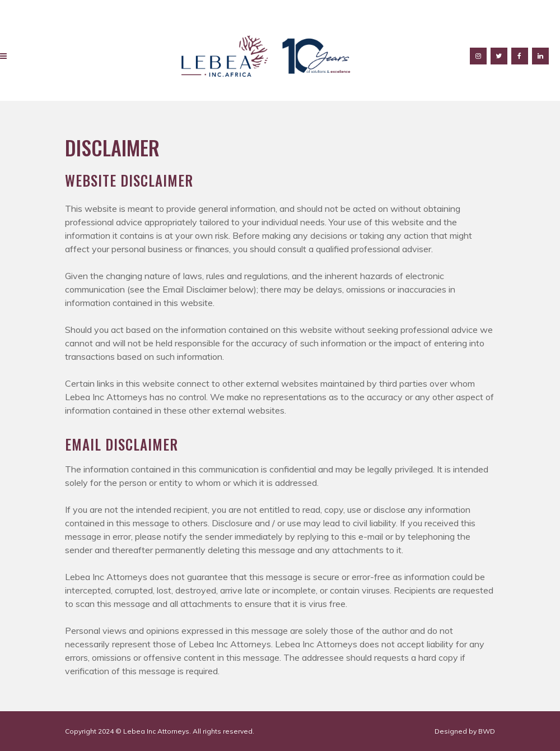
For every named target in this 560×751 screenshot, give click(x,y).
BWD (487, 731)
